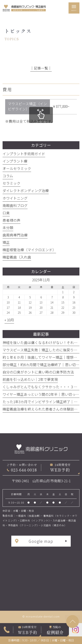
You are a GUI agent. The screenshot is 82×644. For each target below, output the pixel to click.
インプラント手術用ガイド (24, 154)
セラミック (11, 183)
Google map (41, 541)
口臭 (6, 213)
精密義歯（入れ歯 (17, 257)
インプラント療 (15, 161)
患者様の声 (11, 220)
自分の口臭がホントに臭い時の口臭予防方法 (38, 372)
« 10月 (9, 320)
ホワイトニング (15, 198)
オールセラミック (17, 168)
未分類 (8, 228)
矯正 (6, 242)
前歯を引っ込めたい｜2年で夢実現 (30, 379)
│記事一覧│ (41, 68)
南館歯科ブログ (15, 205)
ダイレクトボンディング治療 (26, 191)
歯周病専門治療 (15, 235)
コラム (8, 176)
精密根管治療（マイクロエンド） (29, 250)
